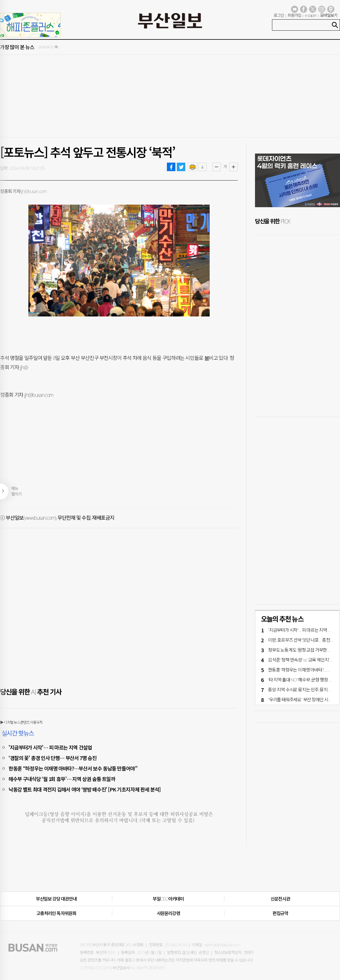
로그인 (279, 15)
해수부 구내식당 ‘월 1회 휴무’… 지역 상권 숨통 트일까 (62, 779)
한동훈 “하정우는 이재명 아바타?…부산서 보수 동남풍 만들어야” (73, 768)
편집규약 (280, 913)
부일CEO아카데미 (168, 899)
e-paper (311, 15)
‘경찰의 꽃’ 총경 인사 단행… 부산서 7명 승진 (53, 758)
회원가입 (294, 15)
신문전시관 (280, 899)
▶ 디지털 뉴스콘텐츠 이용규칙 (21, 722)
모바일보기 (329, 15)
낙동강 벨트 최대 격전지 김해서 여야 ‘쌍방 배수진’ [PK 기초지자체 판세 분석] (85, 789)
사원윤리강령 (168, 913)
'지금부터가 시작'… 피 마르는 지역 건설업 (50, 747)
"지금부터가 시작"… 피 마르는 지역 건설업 (304, 630)
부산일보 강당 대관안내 (56, 899)
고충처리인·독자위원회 (56, 913)
